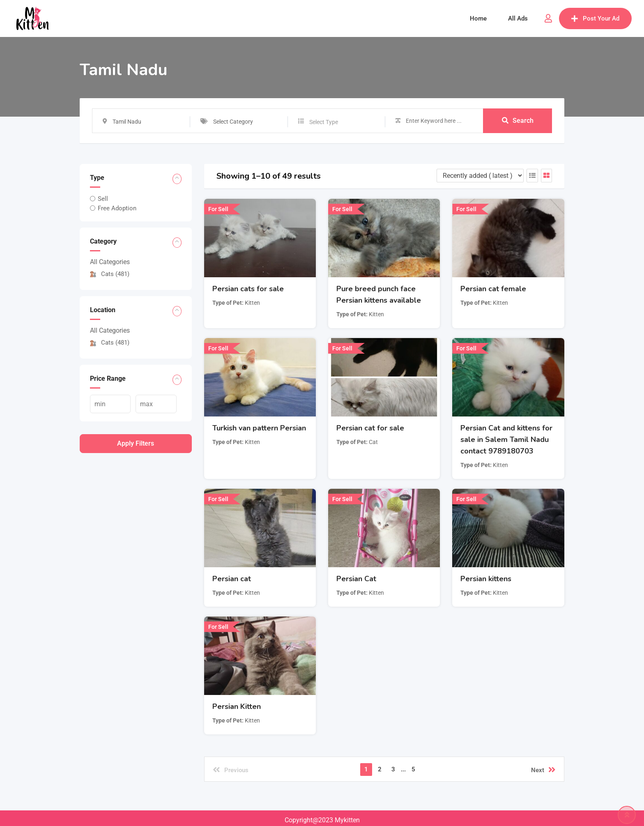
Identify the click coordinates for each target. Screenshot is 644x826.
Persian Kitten (237, 706)
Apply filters (136, 443)
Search (518, 121)
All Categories (110, 262)
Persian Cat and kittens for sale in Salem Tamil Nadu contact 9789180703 (506, 439)
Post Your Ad (595, 18)
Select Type (324, 122)
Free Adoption (117, 208)
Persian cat (232, 579)
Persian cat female (493, 289)
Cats (110, 274)
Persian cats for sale (248, 289)
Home (478, 18)
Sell (103, 199)
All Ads (518, 18)
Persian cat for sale (370, 428)
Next (543, 770)
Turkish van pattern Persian (259, 428)
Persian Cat (356, 579)
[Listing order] (480, 176)
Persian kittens (486, 579)
